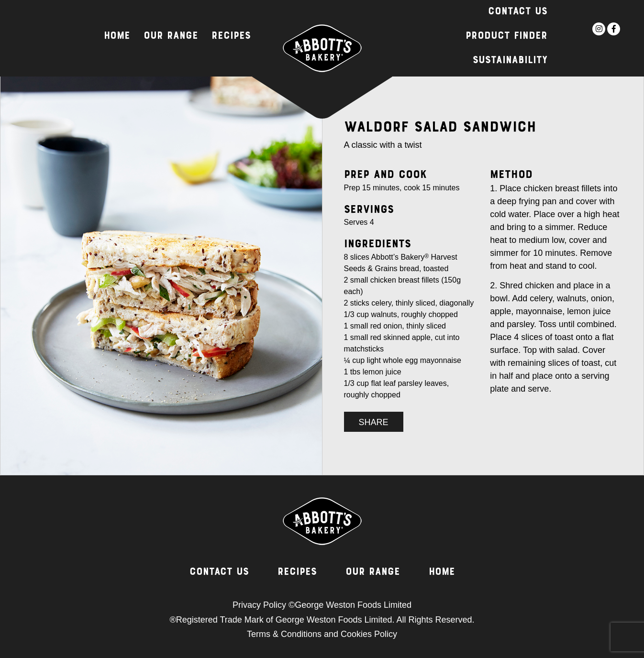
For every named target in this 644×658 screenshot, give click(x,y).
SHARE (374, 422)
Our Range (171, 36)
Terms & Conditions (284, 634)
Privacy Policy (259, 605)
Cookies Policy (369, 634)
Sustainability (510, 61)
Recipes (231, 36)
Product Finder (506, 36)
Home (117, 36)
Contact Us (518, 12)
